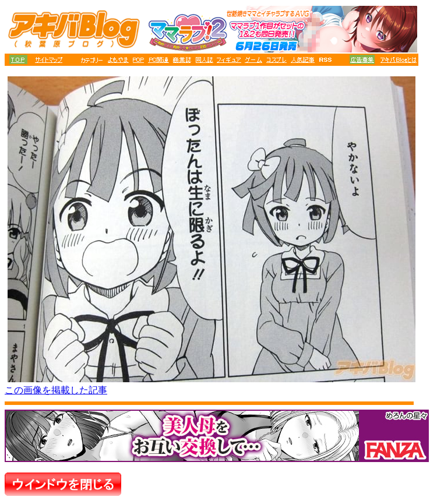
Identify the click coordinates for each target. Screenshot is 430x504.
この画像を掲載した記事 (56, 390)
